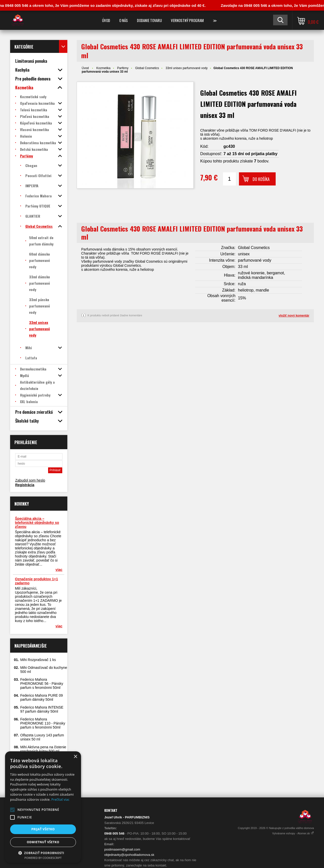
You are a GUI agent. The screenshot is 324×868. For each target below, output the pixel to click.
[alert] (43, 807)
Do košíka (261, 179)
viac (59, 570)
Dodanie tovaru (149, 20)
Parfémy (123, 68)
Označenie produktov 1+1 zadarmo (36, 581)
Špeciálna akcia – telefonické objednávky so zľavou (37, 523)
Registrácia (25, 485)
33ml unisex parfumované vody (187, 68)
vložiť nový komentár (294, 316)
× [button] (75, 757)
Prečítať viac (60, 800)
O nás (124, 20)
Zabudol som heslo (30, 480)
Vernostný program (187, 20)
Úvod (106, 20)
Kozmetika (103, 68)
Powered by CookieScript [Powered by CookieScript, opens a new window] (43, 858)
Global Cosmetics (147, 68)
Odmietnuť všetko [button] (43, 842)
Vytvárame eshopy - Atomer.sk (293, 833)
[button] (12, 810)
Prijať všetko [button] (43, 829)
